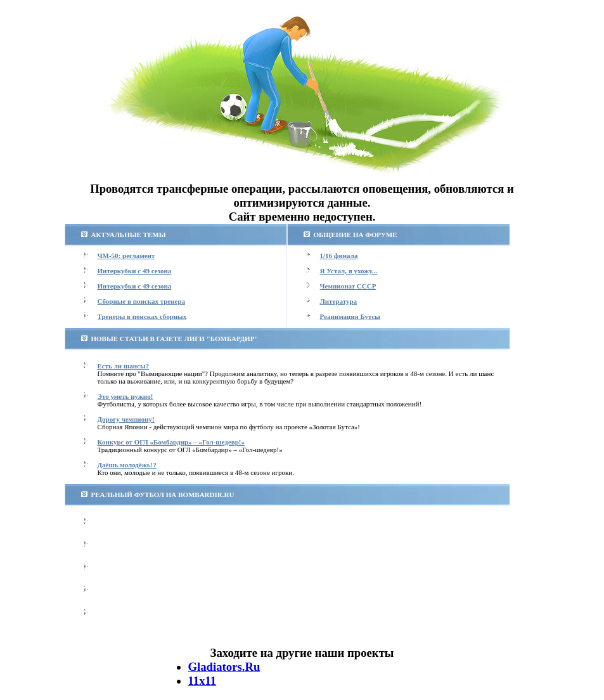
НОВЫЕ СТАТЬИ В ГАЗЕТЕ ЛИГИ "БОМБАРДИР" (175, 339)
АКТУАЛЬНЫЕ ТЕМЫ (129, 235)
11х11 (202, 681)
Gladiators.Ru (224, 667)
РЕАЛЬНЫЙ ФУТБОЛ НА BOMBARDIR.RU (163, 495)
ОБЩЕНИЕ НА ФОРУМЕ (356, 235)
